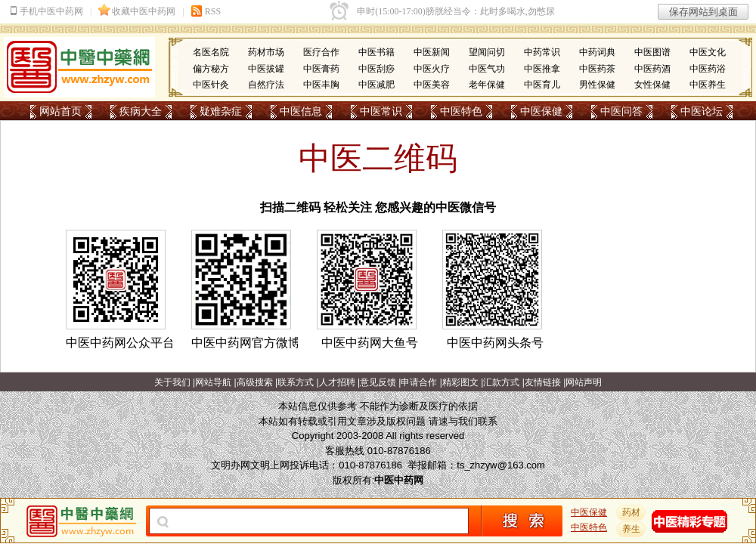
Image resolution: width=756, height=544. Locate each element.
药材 (631, 512)
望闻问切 (487, 52)
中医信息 (301, 111)
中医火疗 (432, 69)
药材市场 (266, 52)
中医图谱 (652, 52)
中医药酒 (652, 69)
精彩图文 (460, 382)
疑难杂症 (221, 111)
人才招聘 (337, 382)
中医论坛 (702, 111)
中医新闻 (432, 52)
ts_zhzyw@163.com (501, 465)
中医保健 (541, 111)
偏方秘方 (211, 69)
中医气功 (487, 69)
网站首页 (60, 111)
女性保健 (652, 85)
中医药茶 (597, 69)
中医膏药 (321, 69)
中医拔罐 (266, 69)
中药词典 (597, 52)
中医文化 (708, 52)
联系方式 (296, 382)
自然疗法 (266, 85)
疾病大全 (141, 111)
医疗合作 (321, 52)
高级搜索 (255, 382)
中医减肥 (376, 85)
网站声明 (584, 382)
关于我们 (172, 382)
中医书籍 (376, 52)
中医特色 (461, 111)
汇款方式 (501, 382)
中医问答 (621, 111)
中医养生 (708, 85)
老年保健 (487, 85)
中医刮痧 (376, 69)
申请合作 (419, 382)
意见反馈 (378, 382)
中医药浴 (708, 69)
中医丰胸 (321, 85)
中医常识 (381, 111)
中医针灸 (211, 85)
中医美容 (432, 85)
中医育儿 (542, 85)
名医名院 (211, 52)
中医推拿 (542, 69)
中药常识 (542, 52)
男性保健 (597, 85)
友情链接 (543, 382)
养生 (631, 529)
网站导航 (213, 382)
